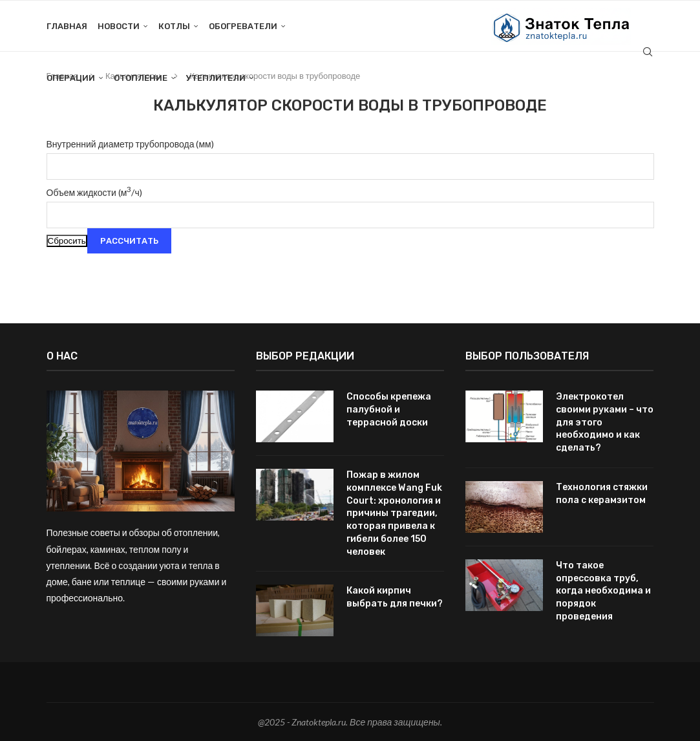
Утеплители (216, 78)
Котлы (174, 26)
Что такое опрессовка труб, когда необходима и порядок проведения (603, 590)
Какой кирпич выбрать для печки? (395, 596)
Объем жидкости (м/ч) (94, 192)
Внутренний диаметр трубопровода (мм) (130, 144)
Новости (119, 26)
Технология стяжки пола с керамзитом (602, 493)
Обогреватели (243, 26)
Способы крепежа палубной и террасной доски (389, 409)
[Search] (648, 52)
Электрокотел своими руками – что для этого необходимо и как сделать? (605, 422)
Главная (67, 26)
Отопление (141, 78)
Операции (71, 78)
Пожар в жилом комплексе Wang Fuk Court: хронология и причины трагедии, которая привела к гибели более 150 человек (394, 513)
